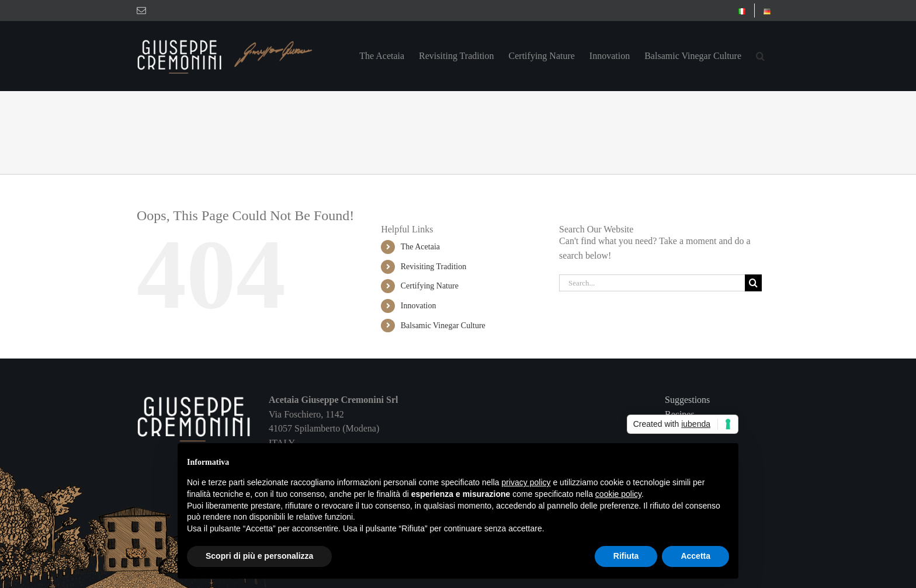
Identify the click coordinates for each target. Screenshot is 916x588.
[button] (760, 56)
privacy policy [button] (526, 482)
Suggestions (687, 400)
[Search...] (652, 283)
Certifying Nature (430, 286)
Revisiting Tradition (433, 267)
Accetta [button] (695, 556)
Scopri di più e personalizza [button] (259, 556)
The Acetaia (420, 247)
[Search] (753, 283)
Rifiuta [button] (626, 556)
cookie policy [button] (618, 494)
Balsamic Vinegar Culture (443, 326)
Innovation (419, 306)
